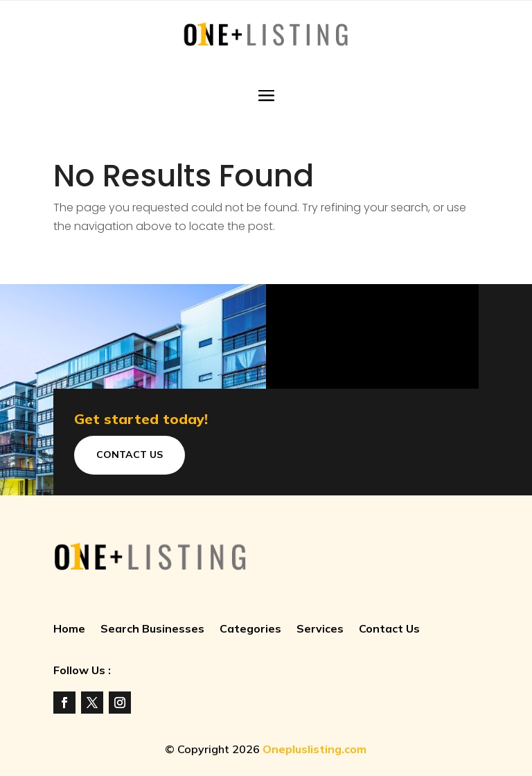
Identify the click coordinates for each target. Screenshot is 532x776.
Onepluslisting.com (314, 749)
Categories (250, 629)
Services (320, 629)
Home (69, 629)
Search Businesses (152, 629)
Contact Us (130, 455)
